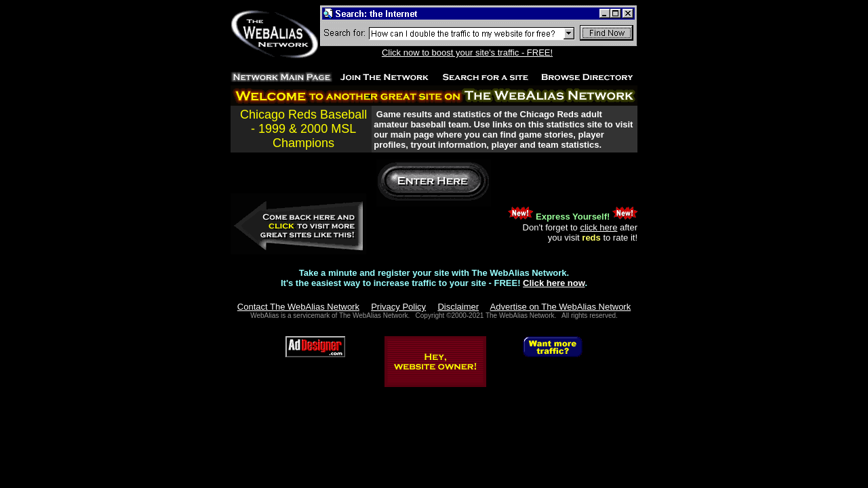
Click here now (554, 283)
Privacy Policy (398, 307)
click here (598, 227)
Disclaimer (458, 307)
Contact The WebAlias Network (298, 307)
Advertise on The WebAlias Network (561, 307)
